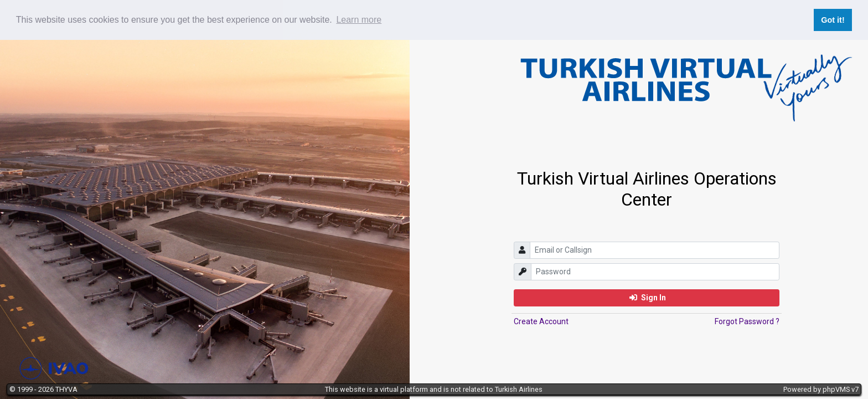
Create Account (541, 321)
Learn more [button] (359, 20)
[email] (655, 250)
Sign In (648, 298)
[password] (655, 272)
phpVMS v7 (841, 389)
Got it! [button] (833, 20)
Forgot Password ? (747, 321)
